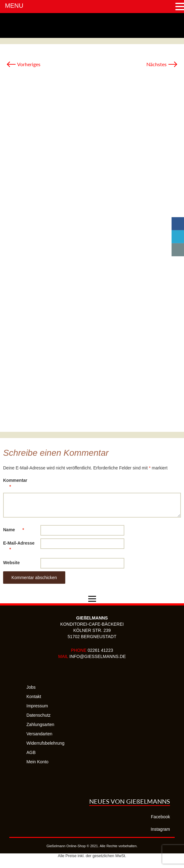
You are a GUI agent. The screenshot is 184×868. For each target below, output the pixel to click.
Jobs (31, 687)
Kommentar (15, 484)
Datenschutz (39, 715)
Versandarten (39, 734)
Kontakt (34, 697)
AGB (31, 752)
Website (11, 563)
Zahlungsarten (40, 724)
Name (17, 530)
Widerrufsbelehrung (45, 743)
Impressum (37, 706)
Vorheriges (23, 64)
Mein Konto (37, 762)
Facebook (161, 817)
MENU (14, 6)
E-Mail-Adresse (19, 547)
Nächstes (162, 64)
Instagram (160, 829)
